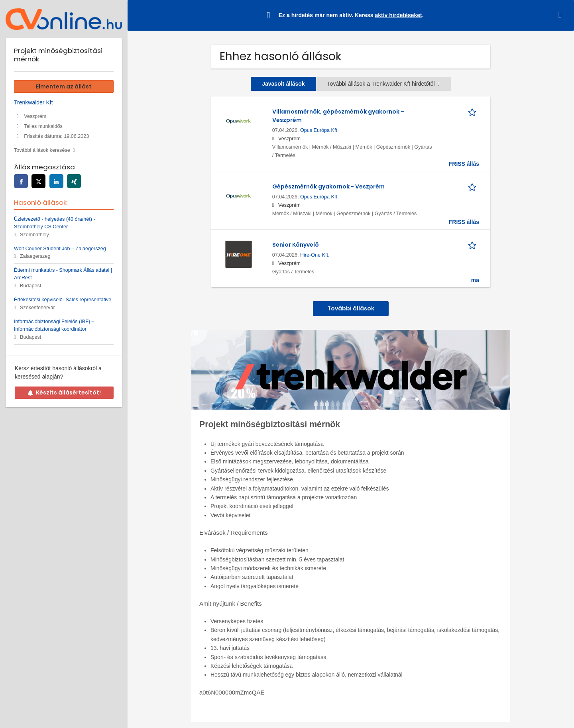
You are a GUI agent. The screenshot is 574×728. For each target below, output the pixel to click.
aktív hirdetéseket (398, 15)
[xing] (74, 181)
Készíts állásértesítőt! (64, 392)
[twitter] (38, 181)
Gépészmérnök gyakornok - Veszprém (328, 186)
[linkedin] (56, 181)
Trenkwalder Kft (33, 102)
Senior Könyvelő (296, 245)
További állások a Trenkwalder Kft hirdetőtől (383, 84)
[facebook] (21, 181)
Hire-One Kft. (315, 255)
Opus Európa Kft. (319, 130)
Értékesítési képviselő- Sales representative (63, 300)
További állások (351, 308)
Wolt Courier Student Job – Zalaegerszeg (60, 249)
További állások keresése (42, 150)
